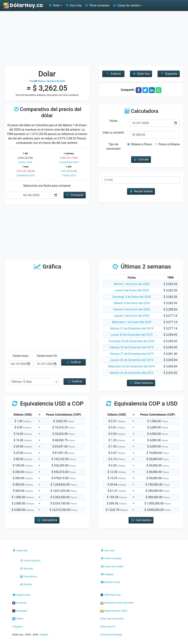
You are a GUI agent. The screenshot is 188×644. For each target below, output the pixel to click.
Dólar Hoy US (108, 626)
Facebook (19, 603)
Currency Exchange (111, 634)
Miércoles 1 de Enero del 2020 (132, 322)
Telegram (17, 626)
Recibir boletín (141, 191)
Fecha (113, 121)
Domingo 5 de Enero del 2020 (132, 297)
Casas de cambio (112, 566)
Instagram (20, 611)
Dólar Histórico (30, 560)
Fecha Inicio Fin (47, 356)
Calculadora (28, 576)
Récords (26, 569)
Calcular (141, 159)
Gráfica (26, 584)
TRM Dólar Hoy (111, 595)
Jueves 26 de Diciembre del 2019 (132, 360)
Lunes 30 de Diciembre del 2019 (132, 335)
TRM (31, 81)
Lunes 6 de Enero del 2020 (132, 290)
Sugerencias (21, 595)
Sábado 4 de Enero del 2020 (132, 303)
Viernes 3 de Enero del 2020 (132, 309)
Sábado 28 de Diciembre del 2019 (132, 347)
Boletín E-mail (110, 582)
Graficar (73, 362)
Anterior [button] (113, 74)
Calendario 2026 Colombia (117, 603)
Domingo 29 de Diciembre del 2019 (132, 341)
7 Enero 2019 (69, 175)
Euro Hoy (73, 5)
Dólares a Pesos (141, 144)
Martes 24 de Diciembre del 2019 (132, 373)
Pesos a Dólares (169, 144)
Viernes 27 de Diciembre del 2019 (132, 354)
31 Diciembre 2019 (69, 162)
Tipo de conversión (113, 146)
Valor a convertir (113, 133)
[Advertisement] (94, 38)
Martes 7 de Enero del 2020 (132, 284)
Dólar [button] (54, 5)
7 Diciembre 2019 (25, 175)
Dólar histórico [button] (141, 383)
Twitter (18, 619)
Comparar (75, 195)
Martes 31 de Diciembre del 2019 (132, 329)
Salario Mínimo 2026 (114, 611)
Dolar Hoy (20, 550)
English (44, 634)
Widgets (107, 574)
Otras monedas (97, 5)
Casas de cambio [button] (126, 5)
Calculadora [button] (47, 520)
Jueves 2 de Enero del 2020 (132, 316)
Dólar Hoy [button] (141, 74)
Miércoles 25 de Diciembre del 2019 (132, 366)
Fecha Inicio (21, 356)
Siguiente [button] (169, 74)
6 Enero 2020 (25, 162)
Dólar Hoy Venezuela (112, 619)
